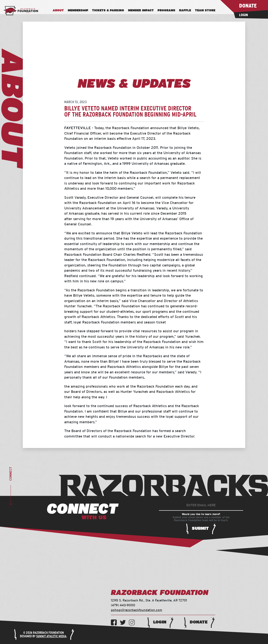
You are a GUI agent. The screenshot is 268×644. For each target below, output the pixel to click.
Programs (166, 10)
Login (160, 622)
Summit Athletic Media (51, 636)
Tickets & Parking (108, 10)
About (58, 10)
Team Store (205, 10)
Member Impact (141, 10)
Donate (199, 622)
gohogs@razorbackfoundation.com (137, 610)
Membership (78, 10)
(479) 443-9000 (123, 605)
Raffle (185, 10)
